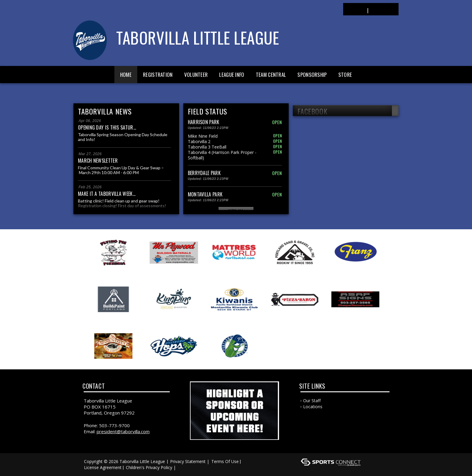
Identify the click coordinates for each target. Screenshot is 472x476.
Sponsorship (312, 75)
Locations (313, 407)
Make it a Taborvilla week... (107, 194)
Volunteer (196, 75)
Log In (186, 467)
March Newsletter (98, 161)
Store (345, 75)
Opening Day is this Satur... (107, 127)
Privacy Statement (188, 461)
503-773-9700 (114, 425)
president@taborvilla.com (123, 431)
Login (355, 10)
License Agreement (103, 467)
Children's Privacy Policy (149, 467)
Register (383, 10)
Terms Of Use (225, 461)
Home (126, 75)
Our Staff (312, 401)
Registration (158, 75)
